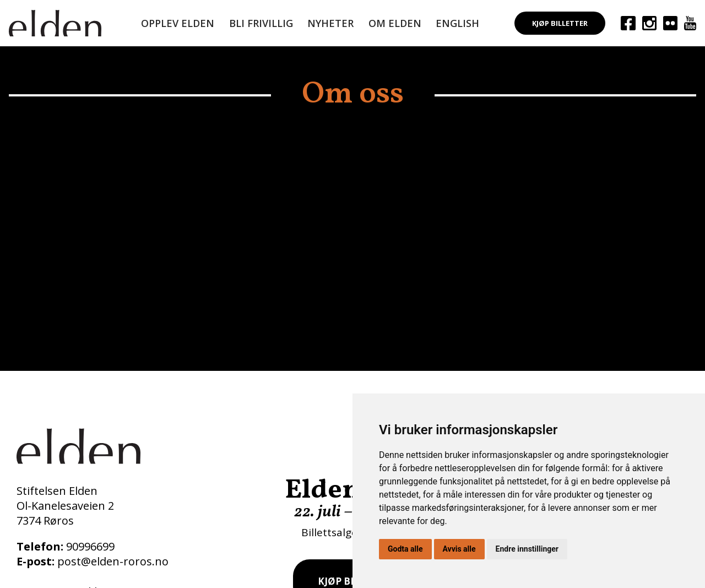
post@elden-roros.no (113, 561)
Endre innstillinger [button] (527, 549)
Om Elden (395, 23)
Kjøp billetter (560, 23)
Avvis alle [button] (459, 549)
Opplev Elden (178, 23)
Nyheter (330, 23)
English (457, 23)
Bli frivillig (261, 23)
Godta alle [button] (405, 549)
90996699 (90, 546)
